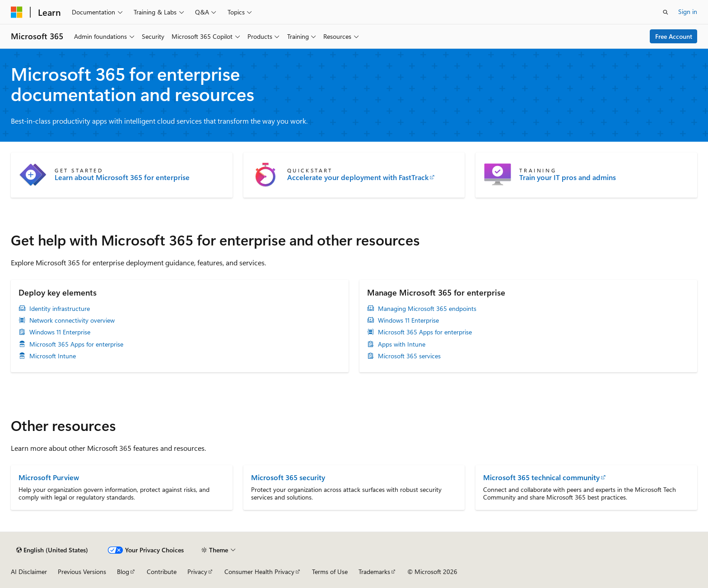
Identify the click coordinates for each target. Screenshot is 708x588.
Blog (123, 572)
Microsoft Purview (49, 477)
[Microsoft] (17, 12)
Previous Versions (82, 572)
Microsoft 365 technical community (541, 477)
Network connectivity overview (72, 320)
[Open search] (666, 12)
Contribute (162, 572)
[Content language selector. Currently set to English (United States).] (52, 550)
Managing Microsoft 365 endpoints (427, 309)
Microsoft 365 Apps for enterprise (76, 344)
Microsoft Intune (53, 356)
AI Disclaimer (29, 572)
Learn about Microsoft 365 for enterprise (122, 177)
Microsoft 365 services (409, 356)
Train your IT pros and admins (568, 177)
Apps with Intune (402, 344)
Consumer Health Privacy (259, 572)
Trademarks (374, 572)
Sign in (688, 12)
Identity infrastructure (60, 309)
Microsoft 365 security (288, 477)
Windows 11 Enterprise (60, 332)
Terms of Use (330, 572)
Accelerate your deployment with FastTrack (358, 177)
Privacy (197, 572)
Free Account (674, 36)
